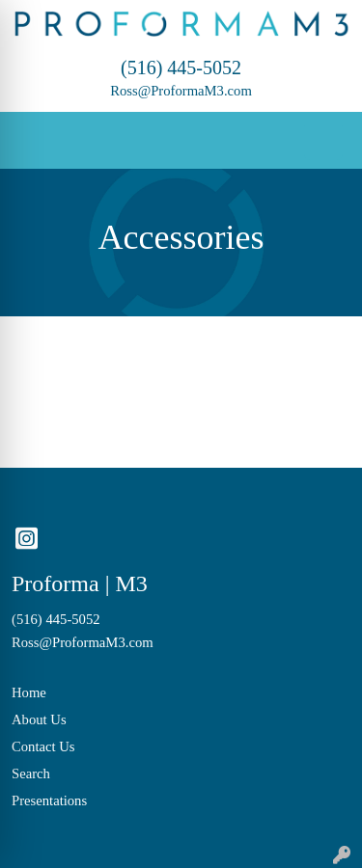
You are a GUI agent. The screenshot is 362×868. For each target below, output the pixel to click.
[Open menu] (323, 141)
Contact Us (43, 746)
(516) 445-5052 (181, 68)
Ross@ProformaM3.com (181, 91)
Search (31, 773)
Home (29, 692)
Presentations (49, 800)
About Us (39, 719)
